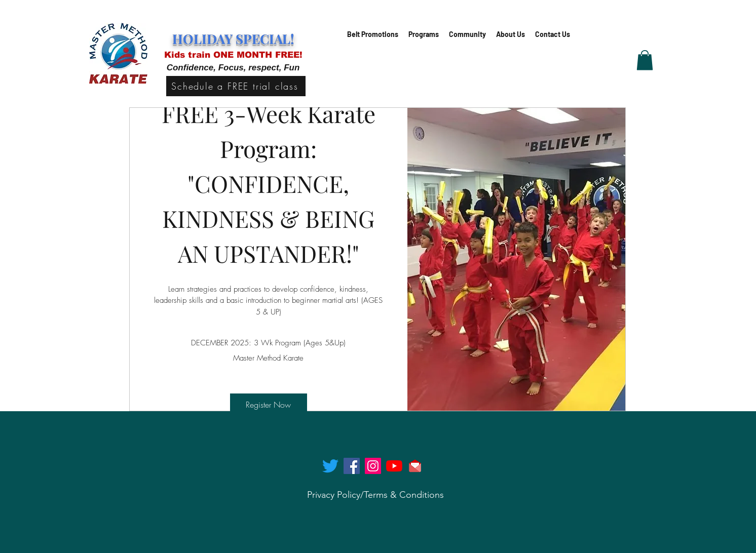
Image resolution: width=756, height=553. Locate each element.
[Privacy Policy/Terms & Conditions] (375, 495)
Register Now (268, 405)
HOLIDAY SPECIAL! (233, 39)
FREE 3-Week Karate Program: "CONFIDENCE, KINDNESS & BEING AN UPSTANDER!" (271, 183)
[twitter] (330, 466)
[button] (424, 34)
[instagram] (373, 466)
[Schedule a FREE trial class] (236, 86)
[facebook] (352, 466)
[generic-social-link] (394, 466)
